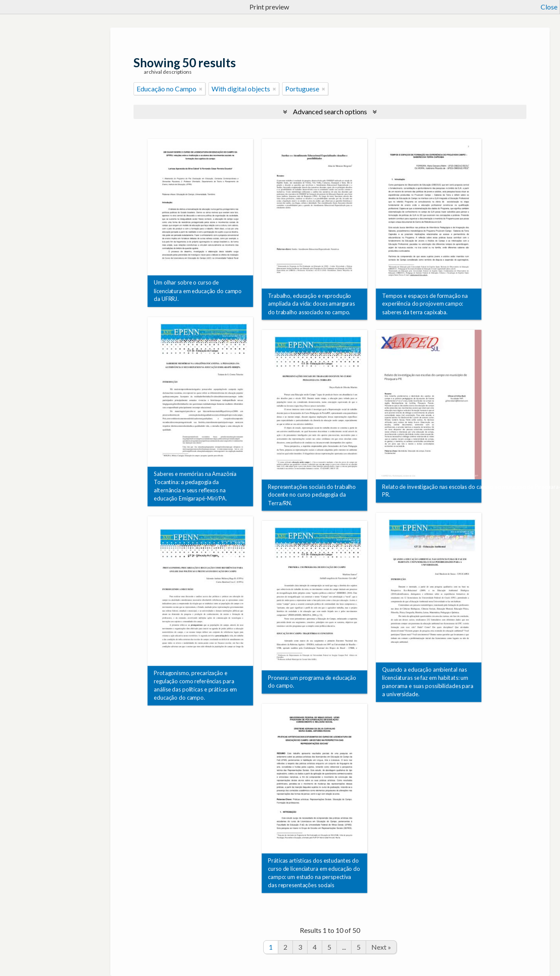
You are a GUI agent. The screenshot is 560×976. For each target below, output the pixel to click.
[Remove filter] (201, 89)
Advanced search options (330, 111)
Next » (381, 947)
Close (549, 7)
